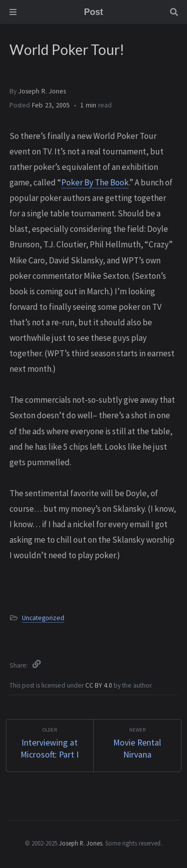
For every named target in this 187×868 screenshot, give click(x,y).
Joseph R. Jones (42, 91)
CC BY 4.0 (99, 685)
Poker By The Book (95, 182)
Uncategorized (43, 618)
